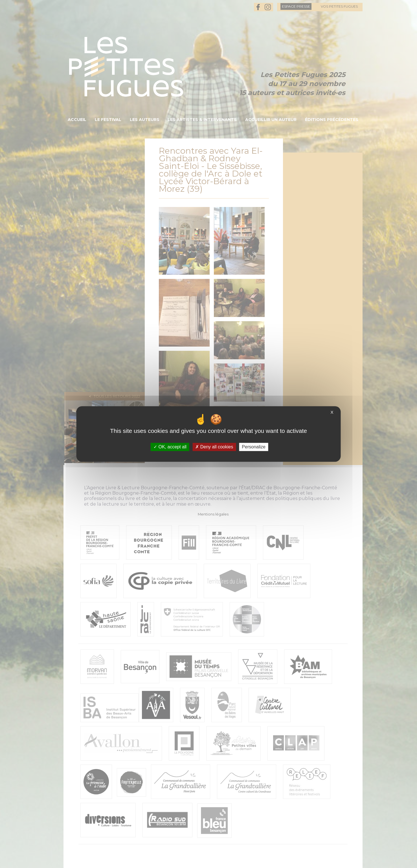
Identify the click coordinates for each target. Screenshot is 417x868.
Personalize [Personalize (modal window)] (254, 447)
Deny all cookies (214, 447)
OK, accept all (170, 447)
